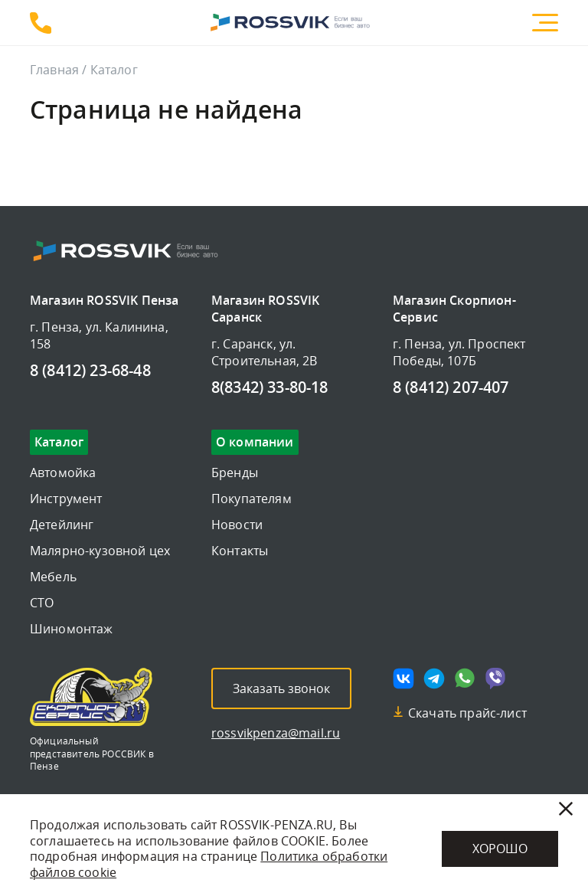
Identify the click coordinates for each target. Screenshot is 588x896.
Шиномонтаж (72, 629)
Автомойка (63, 473)
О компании (255, 443)
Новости (237, 525)
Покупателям (252, 499)
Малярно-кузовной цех (100, 551)
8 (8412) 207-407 (451, 388)
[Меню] (545, 23)
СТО (42, 603)
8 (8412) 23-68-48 (41, 23)
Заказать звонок (281, 688)
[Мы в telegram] (434, 679)
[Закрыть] (566, 809)
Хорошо (500, 849)
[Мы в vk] (403, 679)
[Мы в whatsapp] (465, 679)
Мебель (53, 577)
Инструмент (66, 499)
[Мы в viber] (495, 679)
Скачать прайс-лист (467, 713)
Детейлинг (62, 525)
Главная (54, 70)
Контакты (240, 551)
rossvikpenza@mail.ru (276, 733)
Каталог (59, 443)
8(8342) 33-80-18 (270, 388)
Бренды (235, 473)
